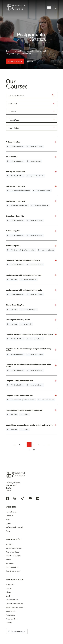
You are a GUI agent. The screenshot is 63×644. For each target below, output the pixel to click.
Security (9, 623)
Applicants (10, 544)
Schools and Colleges (13, 556)
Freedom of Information (14, 604)
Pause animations (16, 632)
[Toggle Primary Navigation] (49, 8)
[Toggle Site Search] (55, 8)
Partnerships (10, 615)
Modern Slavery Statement (15, 607)
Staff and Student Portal (14, 527)
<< (14, 445)
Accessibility (10, 584)
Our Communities (12, 567)
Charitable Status (12, 600)
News (8, 519)
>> (34, 450)
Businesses (10, 563)
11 (49, 445)
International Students (14, 548)
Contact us (10, 516)
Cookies (9, 588)
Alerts (8, 531)
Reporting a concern (13, 571)
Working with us (12, 619)
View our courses (15, 61)
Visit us (30, 61)
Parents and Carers (12, 552)
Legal (8, 596)
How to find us (11, 512)
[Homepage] (15, 8)
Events (8, 523)
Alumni (8, 560)
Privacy (8, 592)
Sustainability (11, 611)
